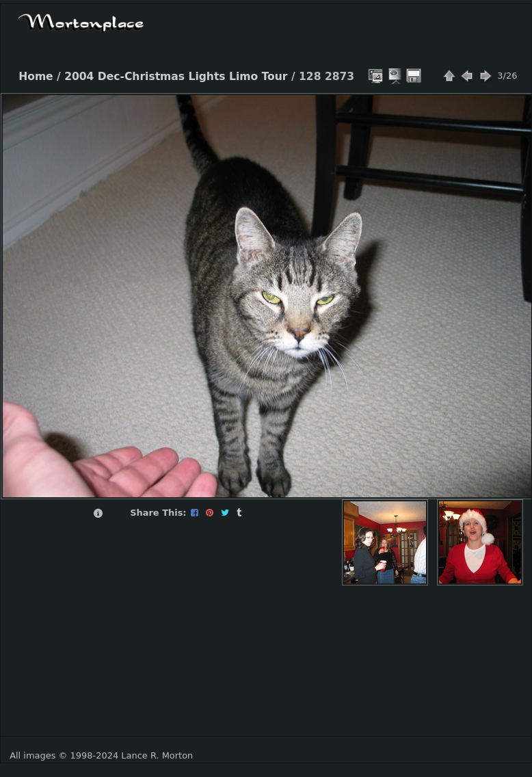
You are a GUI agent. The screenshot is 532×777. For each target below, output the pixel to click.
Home (36, 77)
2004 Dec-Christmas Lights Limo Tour (176, 77)
